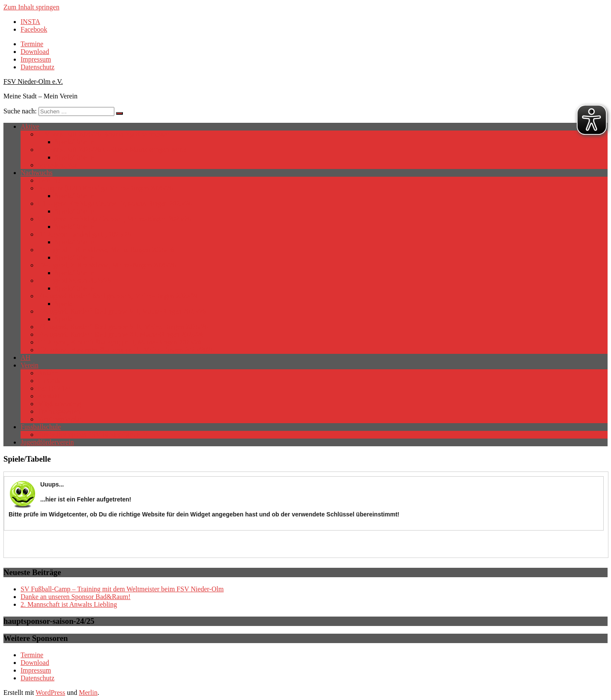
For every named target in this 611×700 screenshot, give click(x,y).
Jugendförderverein (47, 442)
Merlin (88, 693)
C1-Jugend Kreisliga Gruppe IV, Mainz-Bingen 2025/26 (115, 203)
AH (25, 357)
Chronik (49, 381)
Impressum (36, 59)
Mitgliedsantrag (59, 404)
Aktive (30, 126)
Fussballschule (41, 427)
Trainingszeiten (59, 411)
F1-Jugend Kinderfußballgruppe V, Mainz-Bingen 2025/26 (118, 296)
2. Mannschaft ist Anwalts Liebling (69, 604)
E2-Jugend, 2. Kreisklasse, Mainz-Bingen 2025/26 (107, 265)
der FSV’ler (54, 388)
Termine (32, 44)
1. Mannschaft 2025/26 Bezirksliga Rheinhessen (104, 134)
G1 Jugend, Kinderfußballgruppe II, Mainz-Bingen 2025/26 (120, 342)
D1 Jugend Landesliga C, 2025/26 (84, 234)
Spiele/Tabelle (74, 142)
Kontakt (49, 396)
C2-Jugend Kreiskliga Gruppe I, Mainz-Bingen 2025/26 (114, 219)
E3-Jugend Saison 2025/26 (75, 280)
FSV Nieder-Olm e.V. (33, 82)
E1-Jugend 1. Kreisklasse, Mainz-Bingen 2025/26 (106, 250)
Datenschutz (37, 67)
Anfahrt (48, 373)
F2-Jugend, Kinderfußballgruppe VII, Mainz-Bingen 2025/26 (122, 311)
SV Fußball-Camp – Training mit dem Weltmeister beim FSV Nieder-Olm (122, 589)
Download (35, 52)
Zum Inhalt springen (31, 7)
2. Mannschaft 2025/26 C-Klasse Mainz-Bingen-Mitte (112, 150)
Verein (30, 365)
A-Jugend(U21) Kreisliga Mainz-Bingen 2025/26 (105, 188)
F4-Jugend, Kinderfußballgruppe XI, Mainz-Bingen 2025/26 (121, 334)
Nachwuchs (37, 173)
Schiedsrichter (57, 165)
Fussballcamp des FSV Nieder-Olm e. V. (93, 435)
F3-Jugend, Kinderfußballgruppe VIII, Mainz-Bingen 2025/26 (123, 327)
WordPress (50, 693)
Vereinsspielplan (60, 419)
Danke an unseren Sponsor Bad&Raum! (76, 597)
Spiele (63, 304)
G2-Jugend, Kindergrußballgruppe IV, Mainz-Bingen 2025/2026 (126, 350)
